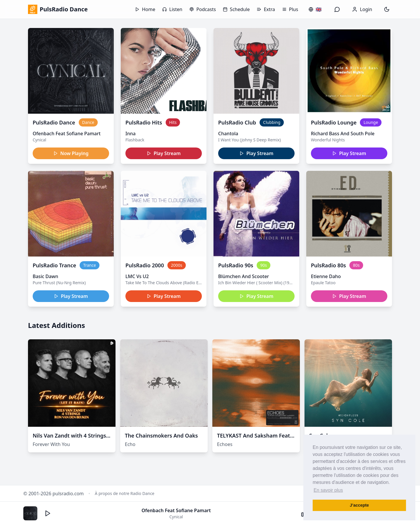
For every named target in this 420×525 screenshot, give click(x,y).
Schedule (236, 9)
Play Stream (164, 153)
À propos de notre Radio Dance (125, 493)
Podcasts (203, 9)
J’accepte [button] (359, 505)
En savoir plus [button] (328, 490)
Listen (172, 9)
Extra (266, 9)
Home (145, 9)
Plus (290, 9)
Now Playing (71, 153)
